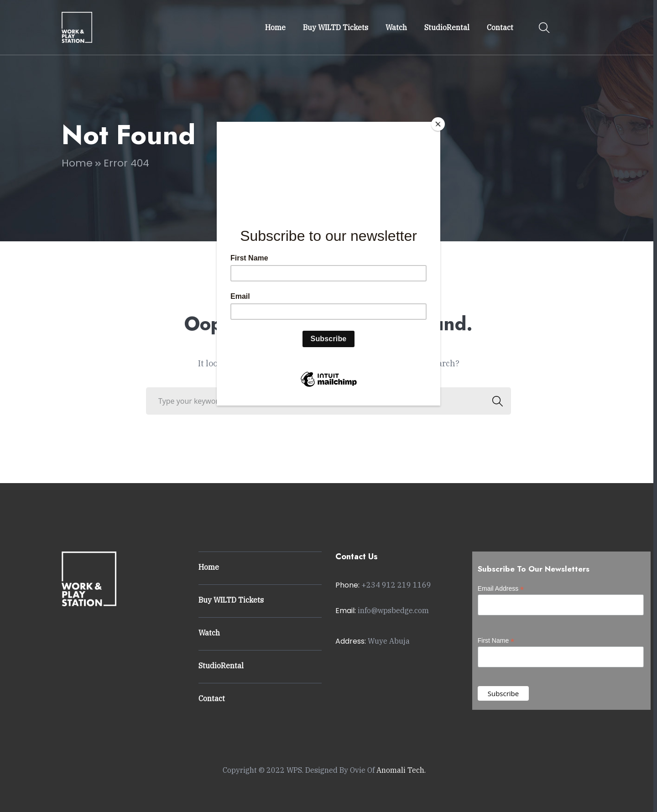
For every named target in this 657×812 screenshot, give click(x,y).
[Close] (438, 124)
